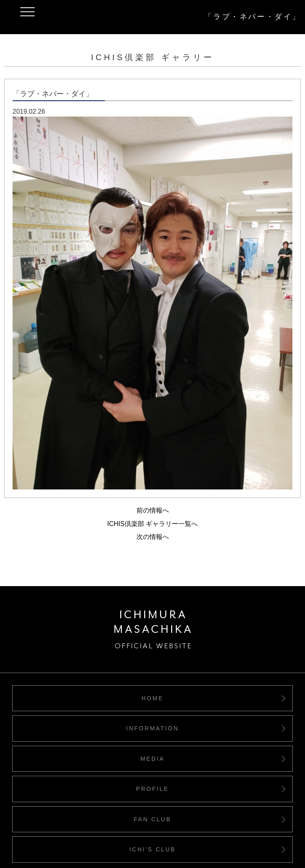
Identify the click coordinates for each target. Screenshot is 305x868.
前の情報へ (153, 510)
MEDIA (152, 759)
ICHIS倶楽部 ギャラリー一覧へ (152, 524)
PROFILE (152, 789)
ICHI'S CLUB (152, 849)
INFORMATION (153, 728)
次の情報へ (153, 537)
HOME (153, 698)
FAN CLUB (152, 819)
